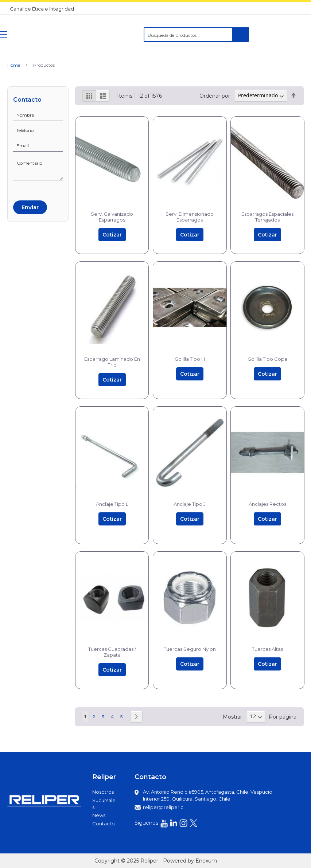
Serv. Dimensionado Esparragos (190, 217)
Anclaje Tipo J (190, 504)
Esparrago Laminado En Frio (112, 362)
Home (14, 65)
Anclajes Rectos (267, 504)
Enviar (30, 207)
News (99, 815)
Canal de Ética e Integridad (42, 9)
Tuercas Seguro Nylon (190, 649)
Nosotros (103, 792)
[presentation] (41, 189)
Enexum (206, 861)
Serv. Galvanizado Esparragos (112, 217)
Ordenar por (215, 95)
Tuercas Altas (267, 649)
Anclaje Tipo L (112, 504)
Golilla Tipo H (190, 359)
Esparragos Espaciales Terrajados (267, 217)
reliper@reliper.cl (164, 807)
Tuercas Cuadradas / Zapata (112, 652)
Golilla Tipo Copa (267, 359)
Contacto (104, 824)
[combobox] (196, 35)
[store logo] (45, 35)
